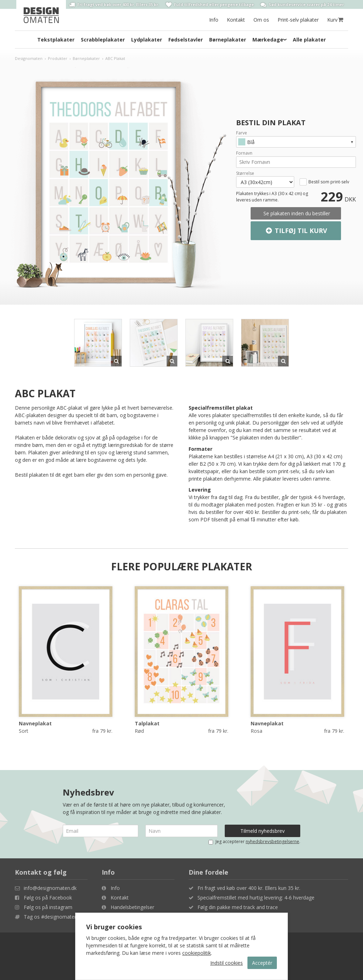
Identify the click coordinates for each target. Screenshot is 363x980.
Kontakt (236, 20)
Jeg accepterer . (254, 841)
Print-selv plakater (298, 20)
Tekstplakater (56, 40)
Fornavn (244, 153)
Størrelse (245, 173)
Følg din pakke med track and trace (238, 907)
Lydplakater (147, 40)
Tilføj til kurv (296, 231)
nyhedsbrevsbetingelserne (272, 841)
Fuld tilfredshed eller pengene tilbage (210, 5)
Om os (261, 20)
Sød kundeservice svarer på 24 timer (302, 5)
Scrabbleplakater (103, 40)
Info (214, 20)
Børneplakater (228, 40)
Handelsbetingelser (132, 907)
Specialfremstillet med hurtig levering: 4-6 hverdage (256, 898)
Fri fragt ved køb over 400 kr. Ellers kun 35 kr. (249, 888)
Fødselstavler (186, 40)
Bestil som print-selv (329, 182)
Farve (242, 133)
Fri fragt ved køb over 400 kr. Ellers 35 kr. (114, 5)
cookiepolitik (197, 953)
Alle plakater (309, 40)
